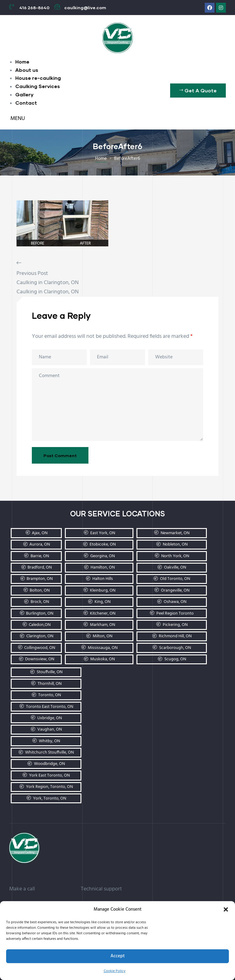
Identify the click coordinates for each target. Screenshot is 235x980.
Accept (118, 956)
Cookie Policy (115, 971)
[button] (226, 909)
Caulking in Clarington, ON (48, 283)
